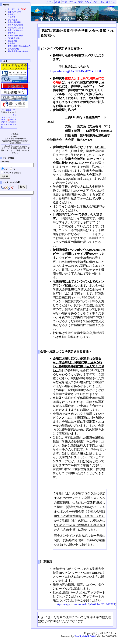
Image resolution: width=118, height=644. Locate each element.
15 (13, 120)
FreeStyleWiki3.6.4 (85, 636)
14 (11, 120)
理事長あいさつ (14, 12)
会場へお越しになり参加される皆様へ (66, 351)
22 (13, 122)
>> (14, 110)
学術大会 (12, 33)
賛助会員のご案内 (15, 28)
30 (15, 125)
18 (4, 122)
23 (15, 122)
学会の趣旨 (12, 20)
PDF (96, 2)
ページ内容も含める (12, 173)
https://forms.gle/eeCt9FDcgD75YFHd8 (75, 71)
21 (11, 122)
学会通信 (12, 43)
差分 (58, 2)
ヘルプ (88, 2)
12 (6, 120)
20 (9, 122)
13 (9, 120)
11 (4, 120)
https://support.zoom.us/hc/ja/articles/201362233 (85, 604)
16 (15, 120)
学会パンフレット (15, 30)
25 (4, 125)
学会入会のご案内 (15, 25)
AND (6, 169)
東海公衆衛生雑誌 (15, 36)
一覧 (64, 2)
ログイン (111, 2)
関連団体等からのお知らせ (19, 51)
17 (2, 122)
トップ (50, 2)
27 (9, 125)
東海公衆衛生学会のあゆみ (19, 46)
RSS (102, 2)
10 (2, 120)
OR (14, 169)
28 (11, 125)
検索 (80, 2)
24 (2, 125)
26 (6, 125)
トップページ (13, 9)
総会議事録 (12, 41)
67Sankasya (112, 6)
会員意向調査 (13, 49)
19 (6, 122)
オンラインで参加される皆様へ (61, 48)
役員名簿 (12, 17)
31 (2, 127)
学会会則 (12, 14)
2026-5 (9, 110)
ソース (72, 2)
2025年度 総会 (14, 38)
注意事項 (46, 562)
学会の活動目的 (14, 22)
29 (13, 125)
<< (3, 110)
